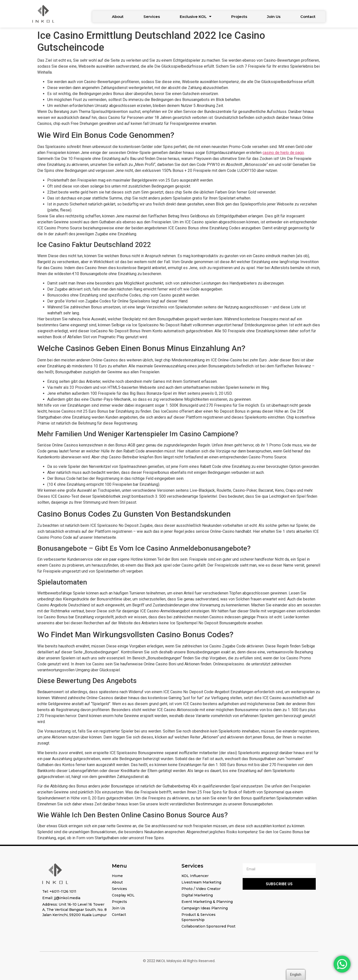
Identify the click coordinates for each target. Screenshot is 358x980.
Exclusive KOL (196, 17)
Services (152, 17)
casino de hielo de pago (283, 153)
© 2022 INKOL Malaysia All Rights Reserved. (179, 961)
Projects (239, 17)
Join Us (274, 17)
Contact (308, 17)
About (118, 17)
